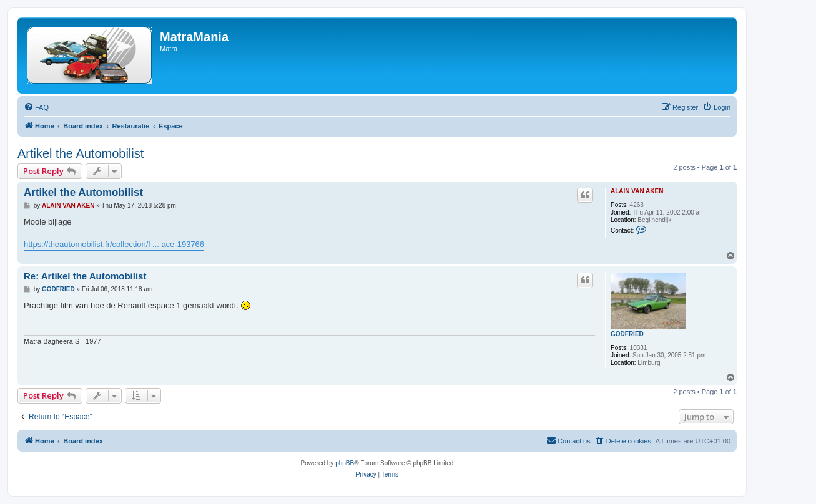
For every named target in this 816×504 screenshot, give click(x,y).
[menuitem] (36, 107)
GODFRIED (627, 334)
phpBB (345, 463)
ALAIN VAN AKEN (637, 191)
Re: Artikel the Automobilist (85, 276)
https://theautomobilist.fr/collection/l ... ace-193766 (114, 244)
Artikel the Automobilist (81, 153)
